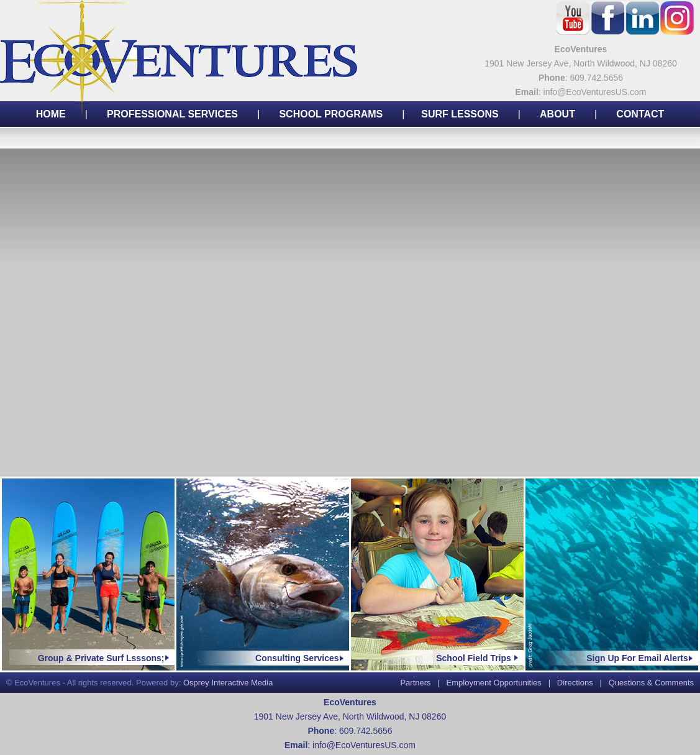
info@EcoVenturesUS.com (364, 745)
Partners (415, 683)
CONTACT (640, 114)
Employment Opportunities (494, 683)
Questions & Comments (651, 683)
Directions (575, 683)
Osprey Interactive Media (228, 683)
